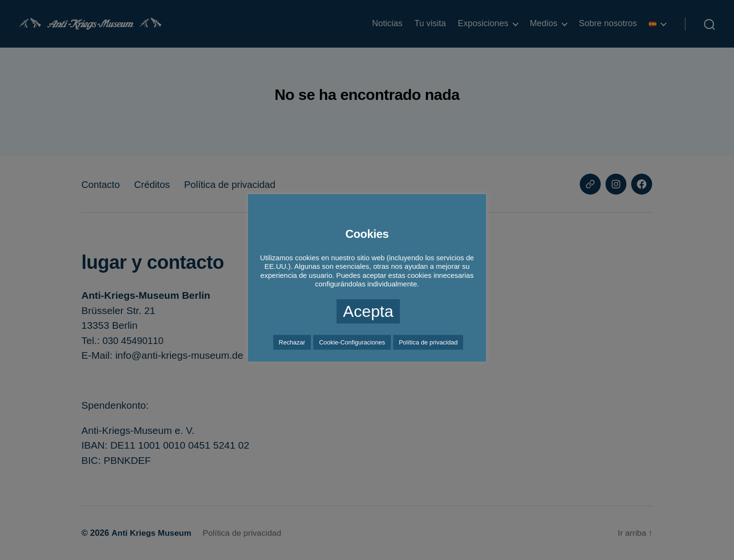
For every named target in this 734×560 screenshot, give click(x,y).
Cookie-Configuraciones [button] (352, 342)
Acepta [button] (368, 311)
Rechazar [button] (292, 342)
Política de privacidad (428, 342)
